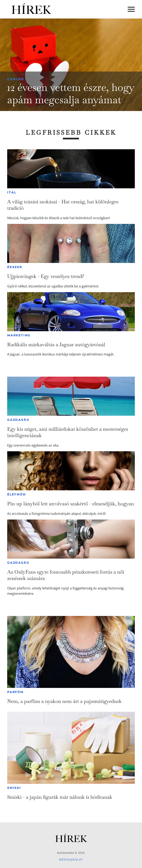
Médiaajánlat (71, 859)
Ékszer (15, 267)
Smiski (14, 788)
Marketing (19, 335)
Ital (12, 192)
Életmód (17, 494)
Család (16, 79)
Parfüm (15, 692)
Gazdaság (18, 420)
